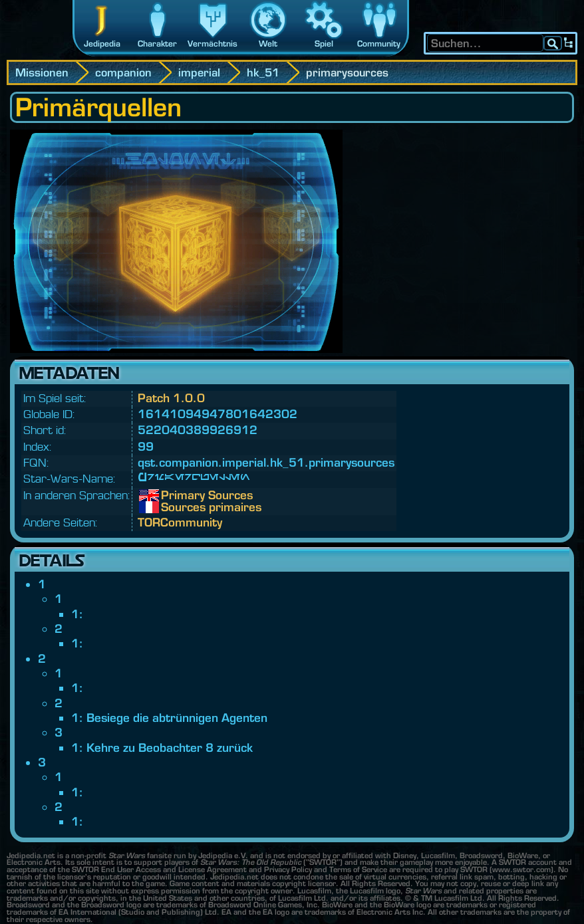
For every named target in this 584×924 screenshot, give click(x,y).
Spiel (324, 44)
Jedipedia (102, 44)
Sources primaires (171, 507)
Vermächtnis (213, 44)
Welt (268, 44)
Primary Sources (171, 495)
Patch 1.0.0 (171, 398)
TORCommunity (180, 522)
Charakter (157, 44)
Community (379, 44)
